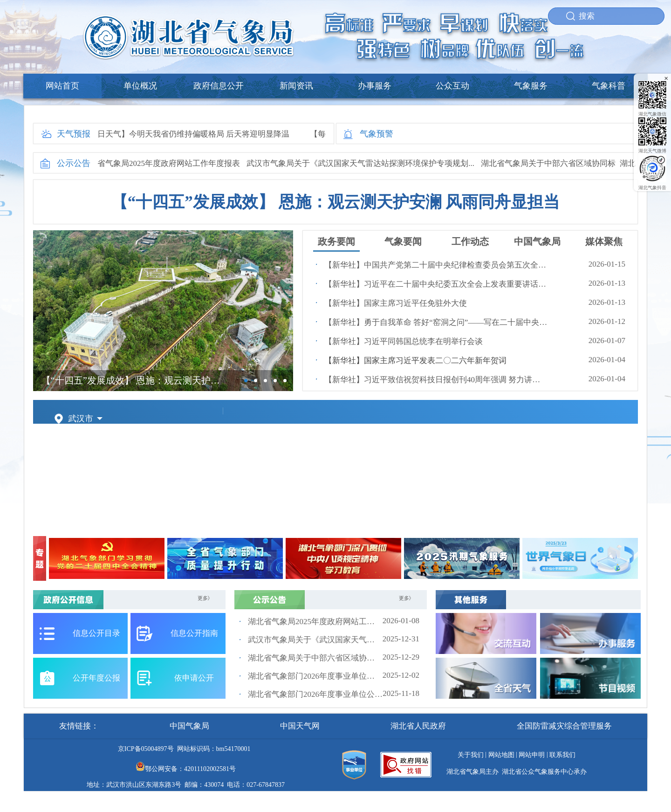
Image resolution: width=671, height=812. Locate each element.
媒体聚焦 (604, 241)
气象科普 (609, 86)
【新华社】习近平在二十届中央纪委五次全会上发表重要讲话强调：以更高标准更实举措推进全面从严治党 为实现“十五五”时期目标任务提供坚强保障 (436, 284)
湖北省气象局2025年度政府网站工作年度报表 (164, 163)
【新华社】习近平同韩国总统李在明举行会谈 (404, 341)
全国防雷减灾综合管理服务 (564, 726)
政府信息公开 (219, 86)
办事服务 (375, 86)
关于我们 (471, 755)
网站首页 (62, 86)
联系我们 (562, 755)
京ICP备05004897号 (146, 749)
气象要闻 (403, 241)
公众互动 (452, 86)
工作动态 (470, 241)
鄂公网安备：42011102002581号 (190, 769)
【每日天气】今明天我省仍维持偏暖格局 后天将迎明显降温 (187, 134)
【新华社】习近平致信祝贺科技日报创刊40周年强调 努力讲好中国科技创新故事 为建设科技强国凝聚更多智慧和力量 (436, 380)
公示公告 (74, 163)
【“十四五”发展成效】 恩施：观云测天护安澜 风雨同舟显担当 (336, 202)
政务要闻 (336, 241)
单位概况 (140, 86)
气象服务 (531, 86)
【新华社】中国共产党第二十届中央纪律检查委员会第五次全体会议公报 (436, 265)
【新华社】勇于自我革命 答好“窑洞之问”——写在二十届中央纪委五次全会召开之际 (436, 322)
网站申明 (532, 755)
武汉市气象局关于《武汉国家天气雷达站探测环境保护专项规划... (363, 163)
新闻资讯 (296, 86)
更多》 (205, 598)
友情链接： (79, 726)
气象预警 (377, 134)
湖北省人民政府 (418, 726)
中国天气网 (300, 726)
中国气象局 (537, 241)
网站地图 (501, 755)
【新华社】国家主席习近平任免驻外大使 (396, 303)
